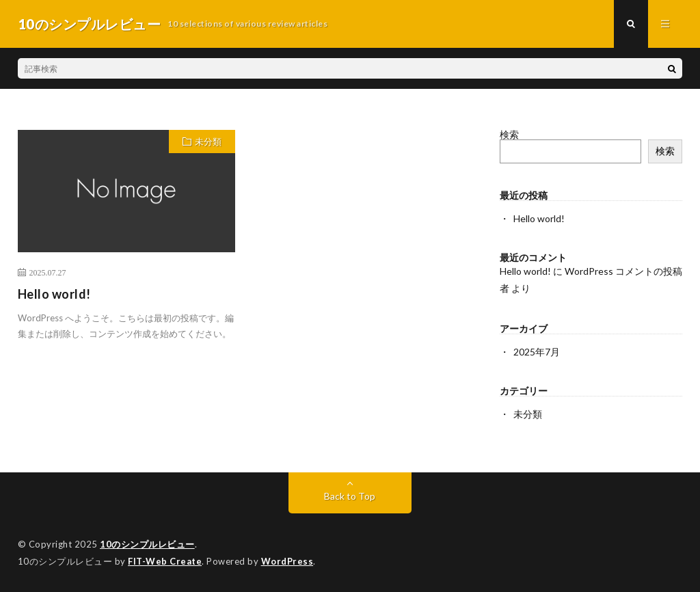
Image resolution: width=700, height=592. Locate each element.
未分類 (208, 142)
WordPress (287, 561)
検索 (509, 134)
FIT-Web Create (165, 561)
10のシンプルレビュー (147, 544)
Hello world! (54, 294)
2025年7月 (537, 352)
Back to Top (350, 496)
